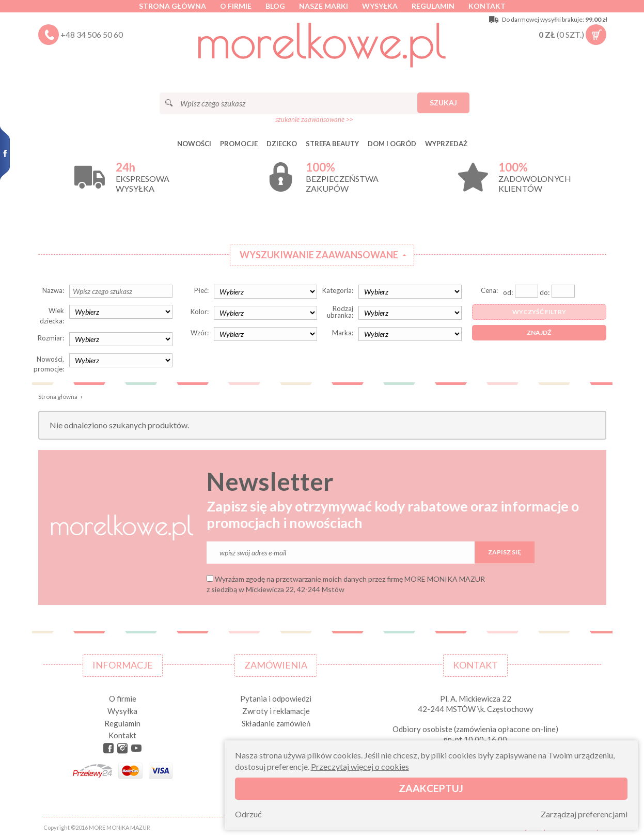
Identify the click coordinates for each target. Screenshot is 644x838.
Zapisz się (505, 552)
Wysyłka (380, 6)
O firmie (236, 6)
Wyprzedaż (446, 144)
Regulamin (433, 6)
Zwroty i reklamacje (276, 711)
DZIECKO (282, 144)
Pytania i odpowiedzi (276, 699)
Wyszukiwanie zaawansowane (319, 255)
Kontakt (487, 6)
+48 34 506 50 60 (92, 34)
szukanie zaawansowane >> (314, 119)
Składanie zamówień (276, 723)
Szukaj (443, 103)
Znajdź (539, 332)
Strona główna (172, 6)
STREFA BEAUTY (332, 144)
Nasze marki (324, 6)
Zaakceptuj (431, 788)
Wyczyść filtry (539, 312)
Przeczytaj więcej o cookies (360, 766)
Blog (275, 6)
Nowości (194, 144)
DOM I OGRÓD (392, 144)
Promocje (239, 144)
